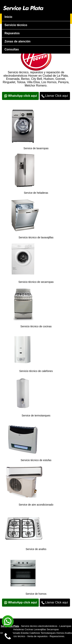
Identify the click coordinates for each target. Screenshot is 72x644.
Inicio (8, 17)
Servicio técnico (16, 25)
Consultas (12, 49)
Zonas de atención (18, 41)
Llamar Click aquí (55, 96)
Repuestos (12, 33)
